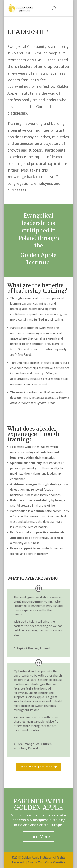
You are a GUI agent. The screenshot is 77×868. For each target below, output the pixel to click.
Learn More (38, 836)
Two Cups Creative (52, 862)
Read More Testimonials (39, 767)
